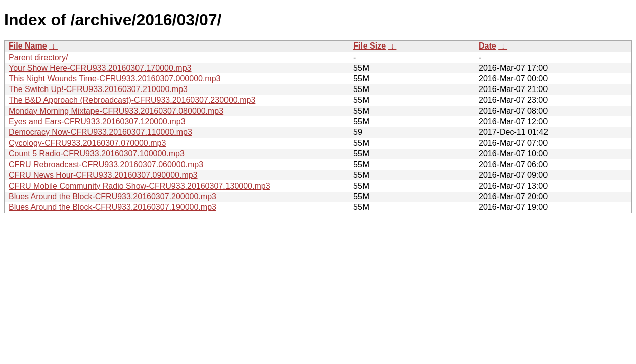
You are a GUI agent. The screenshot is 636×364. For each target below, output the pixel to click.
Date (488, 46)
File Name (28, 46)
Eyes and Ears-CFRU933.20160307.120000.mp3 (97, 122)
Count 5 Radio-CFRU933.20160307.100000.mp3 (97, 153)
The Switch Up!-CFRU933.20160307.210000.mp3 (98, 89)
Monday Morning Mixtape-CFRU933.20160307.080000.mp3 (116, 111)
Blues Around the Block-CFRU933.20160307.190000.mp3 (112, 207)
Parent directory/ (38, 57)
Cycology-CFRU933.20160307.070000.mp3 (87, 143)
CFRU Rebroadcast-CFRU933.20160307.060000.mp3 (106, 165)
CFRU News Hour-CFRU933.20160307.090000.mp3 (103, 175)
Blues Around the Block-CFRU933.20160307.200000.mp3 (112, 196)
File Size (370, 46)
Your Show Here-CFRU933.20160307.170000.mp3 (100, 68)
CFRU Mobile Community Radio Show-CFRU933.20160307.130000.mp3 (140, 186)
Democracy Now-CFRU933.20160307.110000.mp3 (100, 132)
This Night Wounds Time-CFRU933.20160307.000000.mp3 (115, 79)
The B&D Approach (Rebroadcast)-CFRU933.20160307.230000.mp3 (132, 100)
